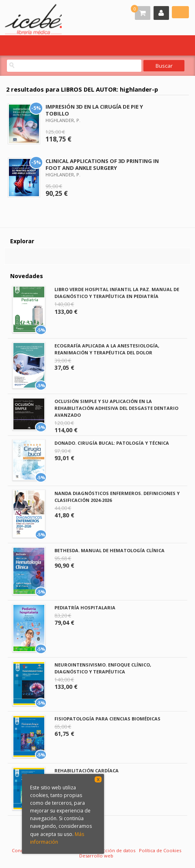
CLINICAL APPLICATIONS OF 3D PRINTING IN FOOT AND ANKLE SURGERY (102, 164)
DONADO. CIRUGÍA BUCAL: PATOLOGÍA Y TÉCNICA (112, 443)
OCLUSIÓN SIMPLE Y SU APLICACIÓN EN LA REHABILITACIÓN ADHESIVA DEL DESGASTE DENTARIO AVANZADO (116, 408)
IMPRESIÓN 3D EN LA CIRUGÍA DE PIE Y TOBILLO (94, 110)
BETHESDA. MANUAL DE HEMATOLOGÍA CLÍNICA (109, 550)
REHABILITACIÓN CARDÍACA (87, 770)
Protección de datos (113, 850)
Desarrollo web (96, 856)
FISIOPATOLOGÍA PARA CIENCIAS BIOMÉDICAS (107, 719)
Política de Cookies (160, 850)
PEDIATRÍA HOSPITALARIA (85, 608)
